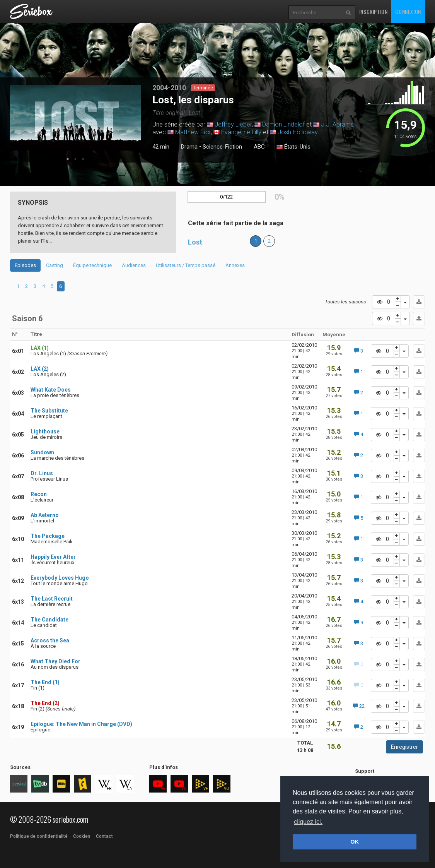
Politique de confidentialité (39, 836)
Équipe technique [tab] (92, 265)
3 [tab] (83, 159)
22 (359, 706)
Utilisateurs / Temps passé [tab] (186, 265)
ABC (259, 147)
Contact (104, 836)
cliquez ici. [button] (308, 822)
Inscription (374, 11)
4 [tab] (43, 286)
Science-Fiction (222, 147)
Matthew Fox (193, 132)
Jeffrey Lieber (233, 124)
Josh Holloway (298, 132)
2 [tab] (75, 159)
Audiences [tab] (134, 265)
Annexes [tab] (235, 265)
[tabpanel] (75, 118)
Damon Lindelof (283, 124)
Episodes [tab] (25, 265)
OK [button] (355, 842)
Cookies (82, 836)
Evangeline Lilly (241, 132)
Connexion (408, 11)
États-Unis (293, 147)
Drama (189, 147)
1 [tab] (68, 159)
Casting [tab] (55, 265)
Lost (195, 242)
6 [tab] (61, 286)
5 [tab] (52, 286)
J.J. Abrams (337, 124)
